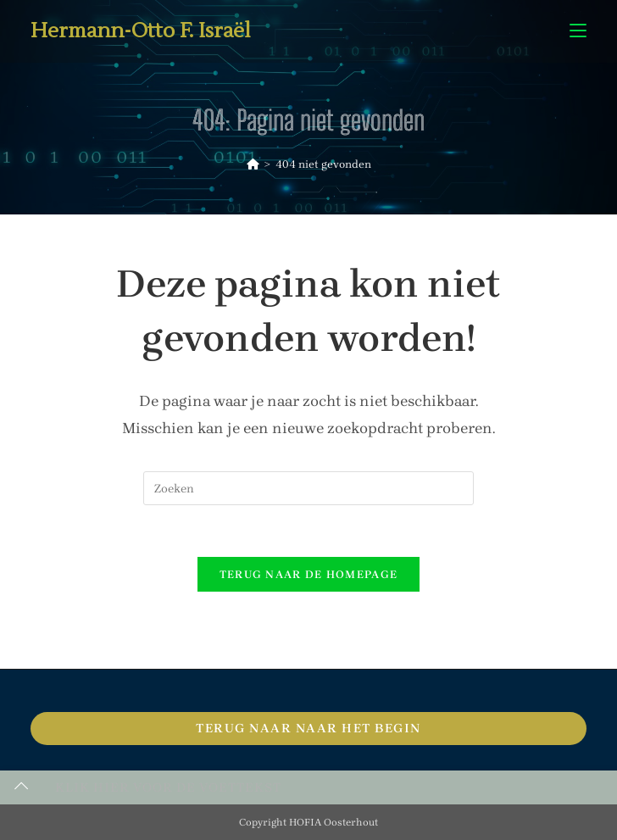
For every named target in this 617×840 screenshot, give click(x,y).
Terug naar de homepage (309, 574)
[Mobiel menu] (578, 31)
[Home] (253, 164)
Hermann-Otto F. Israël (141, 31)
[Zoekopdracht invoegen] (308, 488)
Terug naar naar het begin (308, 728)
